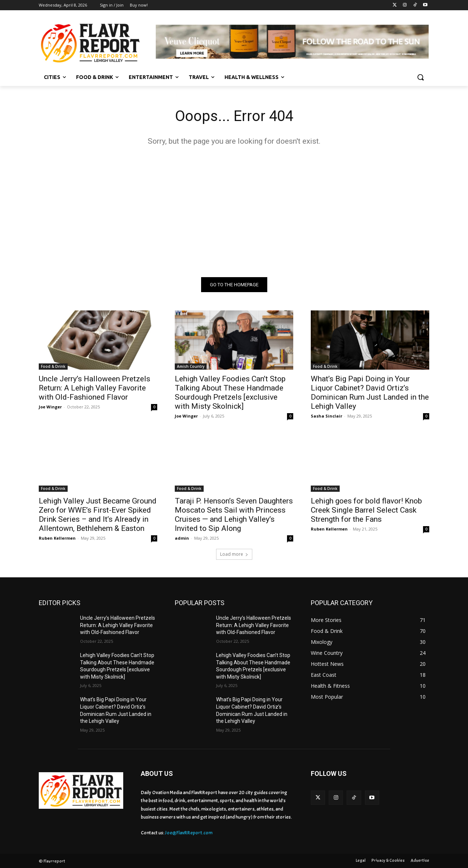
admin (182, 538)
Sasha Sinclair (327, 416)
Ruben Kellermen (57, 538)
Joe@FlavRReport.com (189, 833)
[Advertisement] (234, 211)
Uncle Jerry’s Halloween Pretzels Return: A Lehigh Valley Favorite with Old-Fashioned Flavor (95, 388)
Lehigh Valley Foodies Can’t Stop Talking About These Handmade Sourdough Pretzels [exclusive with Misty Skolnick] (230, 393)
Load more (234, 554)
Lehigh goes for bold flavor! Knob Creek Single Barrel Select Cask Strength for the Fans (366, 510)
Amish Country (191, 366)
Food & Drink (53, 366)
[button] (420, 77)
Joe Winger (50, 407)
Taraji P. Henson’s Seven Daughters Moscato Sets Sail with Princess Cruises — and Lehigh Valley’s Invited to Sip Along (234, 515)
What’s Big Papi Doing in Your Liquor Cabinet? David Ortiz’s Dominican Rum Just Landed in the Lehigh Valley (370, 393)
